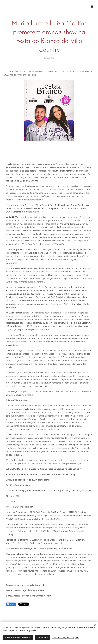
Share (11, 604)
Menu (92, 7)
